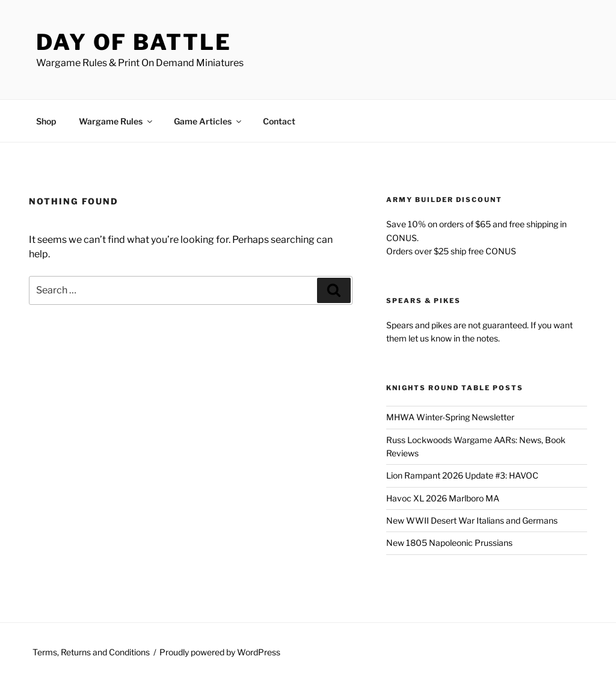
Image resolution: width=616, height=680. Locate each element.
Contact (279, 121)
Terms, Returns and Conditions (91, 652)
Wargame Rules (116, 121)
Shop (46, 121)
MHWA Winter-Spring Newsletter (450, 417)
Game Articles (208, 121)
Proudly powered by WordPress (220, 652)
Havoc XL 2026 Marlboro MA (443, 498)
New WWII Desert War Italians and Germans (472, 520)
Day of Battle (134, 42)
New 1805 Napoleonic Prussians (449, 543)
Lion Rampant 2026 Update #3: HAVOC (462, 475)
